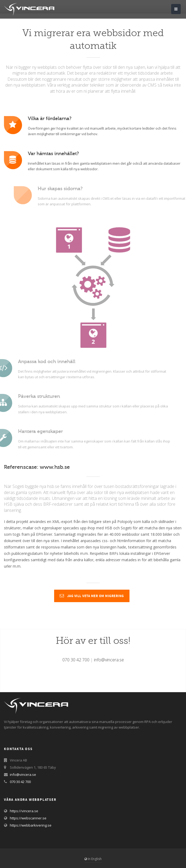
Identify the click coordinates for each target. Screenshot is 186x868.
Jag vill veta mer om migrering (92, 596)
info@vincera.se (109, 660)
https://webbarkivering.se (31, 825)
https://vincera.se (24, 811)
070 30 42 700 (76, 660)
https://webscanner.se (28, 818)
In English (93, 859)
